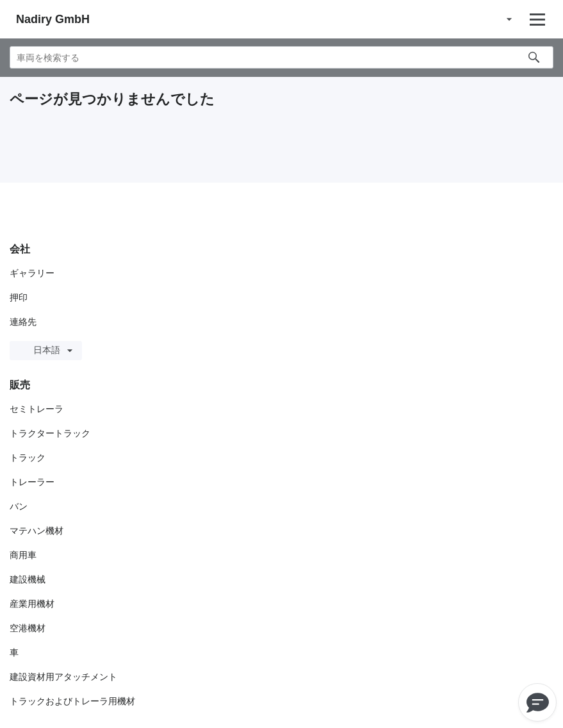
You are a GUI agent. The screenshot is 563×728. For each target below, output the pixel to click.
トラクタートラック (50, 433)
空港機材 (28, 628)
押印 (19, 297)
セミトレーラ (37, 409)
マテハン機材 (37, 531)
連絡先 (23, 322)
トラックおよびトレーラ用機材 (72, 701)
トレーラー (32, 482)
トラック (28, 458)
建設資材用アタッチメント (63, 677)
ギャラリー (32, 273)
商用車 (23, 555)
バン (19, 506)
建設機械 (28, 579)
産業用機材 (32, 604)
